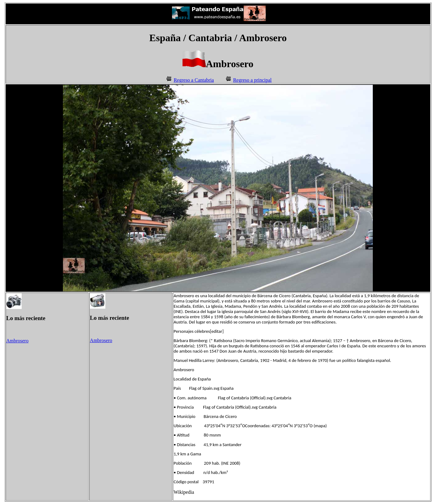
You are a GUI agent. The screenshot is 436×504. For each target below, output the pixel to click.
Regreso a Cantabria (194, 80)
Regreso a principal (252, 80)
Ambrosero (17, 341)
